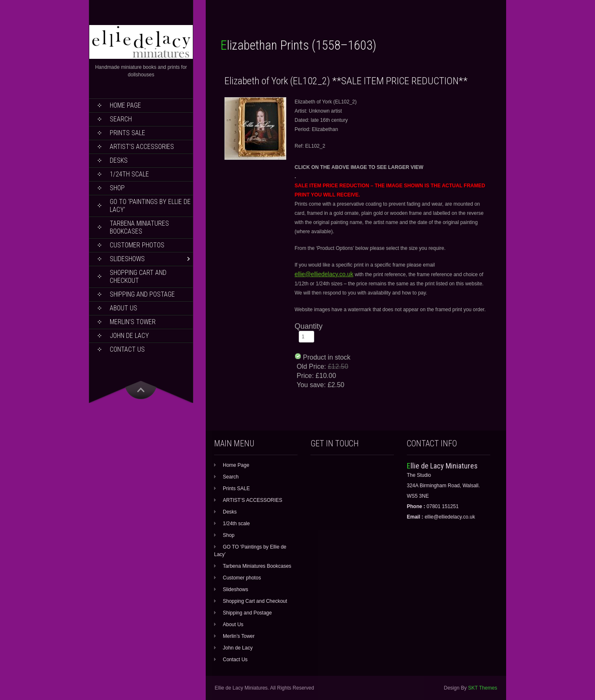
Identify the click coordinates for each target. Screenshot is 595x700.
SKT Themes (483, 688)
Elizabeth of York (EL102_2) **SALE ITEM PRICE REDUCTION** (346, 81)
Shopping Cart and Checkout (138, 277)
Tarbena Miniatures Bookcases (139, 227)
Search (121, 119)
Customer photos (137, 245)
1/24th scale (129, 174)
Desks (119, 160)
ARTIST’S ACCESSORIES (142, 147)
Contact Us (127, 349)
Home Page (125, 105)
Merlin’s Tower (133, 322)
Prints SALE (127, 133)
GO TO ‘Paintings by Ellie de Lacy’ (150, 206)
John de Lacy (129, 336)
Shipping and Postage (142, 294)
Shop (117, 188)
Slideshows (127, 259)
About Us (124, 308)
